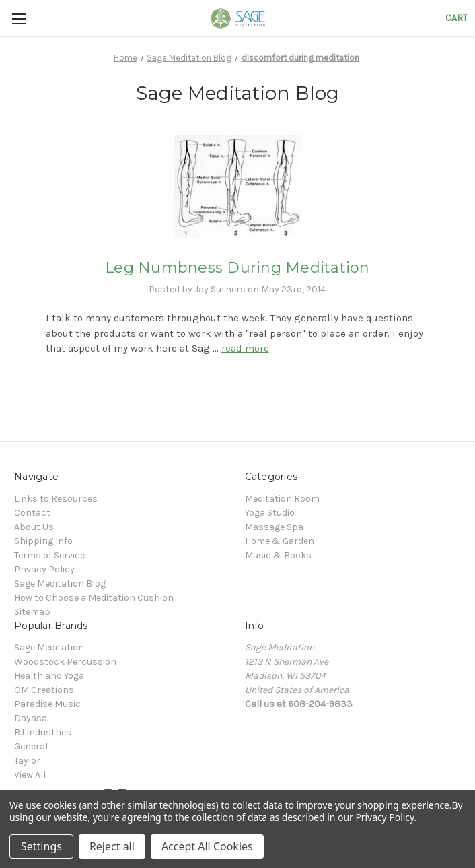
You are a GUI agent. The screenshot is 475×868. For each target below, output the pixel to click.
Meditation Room (282, 499)
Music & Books (278, 555)
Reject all (112, 846)
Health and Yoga (49, 676)
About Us (34, 527)
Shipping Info (43, 541)
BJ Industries (43, 732)
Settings (41, 846)
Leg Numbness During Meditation (238, 268)
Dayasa (31, 718)
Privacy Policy (44, 569)
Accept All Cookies (207, 846)
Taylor (27, 761)
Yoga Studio (270, 513)
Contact (32, 513)
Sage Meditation (49, 647)
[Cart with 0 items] (456, 18)
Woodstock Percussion (65, 662)
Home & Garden (280, 541)
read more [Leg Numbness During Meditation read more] (245, 348)
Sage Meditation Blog (60, 583)
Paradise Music (47, 704)
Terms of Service (49, 555)
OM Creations (44, 690)
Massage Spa (274, 527)
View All (30, 775)
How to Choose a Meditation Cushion (94, 598)
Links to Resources (56, 499)
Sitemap (32, 612)
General (31, 746)
